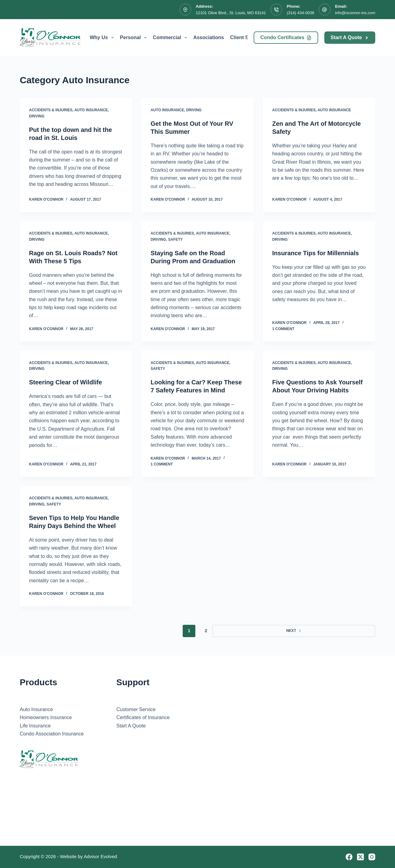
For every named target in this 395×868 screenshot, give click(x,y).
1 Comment (283, 329)
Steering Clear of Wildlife (66, 382)
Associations (209, 37)
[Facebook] (349, 857)
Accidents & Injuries (51, 110)
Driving (37, 116)
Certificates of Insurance (143, 717)
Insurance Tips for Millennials (316, 253)
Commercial (171, 38)
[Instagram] (372, 857)
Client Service (247, 37)
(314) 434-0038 (300, 13)
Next (294, 631)
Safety (175, 240)
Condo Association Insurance (52, 734)
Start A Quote (350, 37)
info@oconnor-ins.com (355, 13)
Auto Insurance (91, 110)
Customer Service (136, 709)
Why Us (103, 38)
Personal (135, 38)
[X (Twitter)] (360, 857)
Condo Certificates (286, 37)
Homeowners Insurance (46, 717)
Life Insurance (35, 726)
